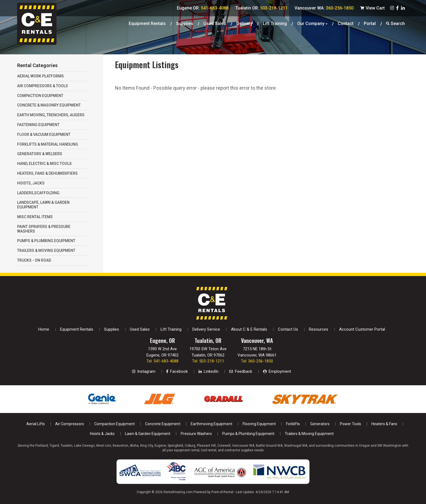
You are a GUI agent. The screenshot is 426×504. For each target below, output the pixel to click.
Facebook (177, 371)
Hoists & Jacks (102, 434)
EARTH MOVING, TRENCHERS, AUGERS (51, 115)
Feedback (241, 371)
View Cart (372, 8)
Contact (346, 23)
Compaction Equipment (115, 424)
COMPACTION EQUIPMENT (40, 96)
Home (44, 329)
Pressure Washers (196, 434)
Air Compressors (70, 424)
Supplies (185, 23)
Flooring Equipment (259, 424)
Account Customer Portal (362, 329)
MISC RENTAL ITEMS (35, 217)
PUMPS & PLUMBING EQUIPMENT (46, 241)
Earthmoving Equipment (212, 424)
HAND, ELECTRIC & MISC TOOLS (44, 164)
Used (215, 23)
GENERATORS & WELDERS (40, 154)
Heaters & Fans (384, 424)
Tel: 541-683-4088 (162, 361)
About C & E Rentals (249, 329)
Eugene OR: (203, 8)
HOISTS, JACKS (31, 183)
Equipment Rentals (147, 23)
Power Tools (350, 424)
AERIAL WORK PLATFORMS (40, 76)
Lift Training (275, 23)
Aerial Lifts (36, 424)
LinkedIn (209, 371)
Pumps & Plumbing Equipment (248, 434)
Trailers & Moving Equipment (309, 434)
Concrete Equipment (163, 424)
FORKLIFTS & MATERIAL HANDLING (48, 144)
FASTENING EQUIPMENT (38, 125)
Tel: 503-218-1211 (208, 361)
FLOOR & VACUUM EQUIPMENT (44, 134)
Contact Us (288, 329)
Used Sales (140, 329)
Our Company (312, 23)
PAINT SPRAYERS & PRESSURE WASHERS (44, 229)
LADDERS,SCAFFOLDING (38, 193)
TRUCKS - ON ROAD (34, 260)
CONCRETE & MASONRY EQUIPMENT (49, 105)
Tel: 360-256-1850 (257, 361)
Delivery (244, 23)
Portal (370, 23)
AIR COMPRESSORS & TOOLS (43, 86)
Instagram (144, 371)
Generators (320, 424)
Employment (277, 371)
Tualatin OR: (261, 8)
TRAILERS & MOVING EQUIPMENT (46, 251)
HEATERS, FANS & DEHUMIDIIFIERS (47, 173)
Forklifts (293, 424)
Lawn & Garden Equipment (148, 434)
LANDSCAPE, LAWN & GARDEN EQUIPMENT (43, 205)
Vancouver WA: (324, 8)
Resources (319, 329)
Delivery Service (206, 329)
